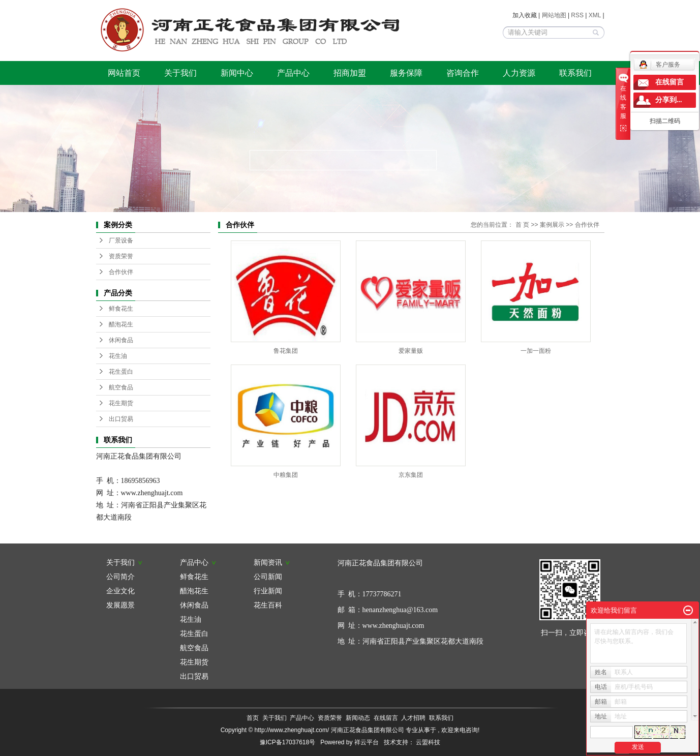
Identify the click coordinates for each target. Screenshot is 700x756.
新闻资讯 (272, 562)
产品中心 (293, 73)
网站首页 (124, 73)
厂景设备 (121, 240)
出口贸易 (121, 419)
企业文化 (120, 591)
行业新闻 (268, 591)
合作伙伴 (121, 272)
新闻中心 (237, 73)
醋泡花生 (121, 324)
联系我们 (575, 73)
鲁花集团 (286, 351)
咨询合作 (463, 73)
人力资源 (519, 73)
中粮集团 (286, 475)
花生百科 (268, 605)
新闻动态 (358, 718)
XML (595, 15)
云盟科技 (428, 742)
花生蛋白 (121, 372)
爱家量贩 (411, 351)
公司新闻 (268, 577)
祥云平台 (367, 742)
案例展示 (552, 225)
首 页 (522, 225)
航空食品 (121, 387)
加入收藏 (525, 15)
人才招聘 (413, 718)
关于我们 (180, 73)
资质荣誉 (121, 256)
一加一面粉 (536, 351)
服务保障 (406, 73)
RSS (577, 15)
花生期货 (121, 403)
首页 (253, 718)
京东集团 (411, 475)
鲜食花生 (121, 309)
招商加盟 (350, 73)
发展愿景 (120, 605)
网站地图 (555, 15)
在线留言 (386, 718)
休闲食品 (121, 340)
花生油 (118, 356)
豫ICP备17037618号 (287, 742)
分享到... (669, 100)
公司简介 (120, 577)
